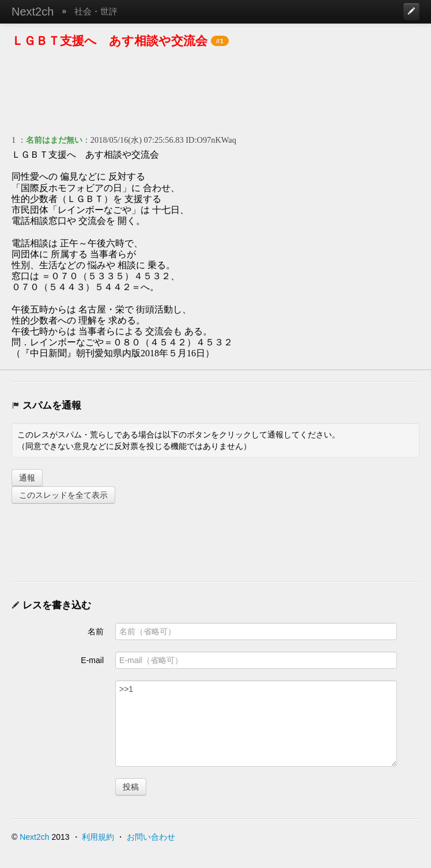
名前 (96, 631)
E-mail (92, 660)
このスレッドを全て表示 (63, 495)
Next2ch (33, 12)
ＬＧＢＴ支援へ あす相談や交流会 (109, 41)
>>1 (256, 724)
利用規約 (98, 837)
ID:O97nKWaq (211, 140)
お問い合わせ (151, 837)
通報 (27, 478)
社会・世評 (96, 11)
